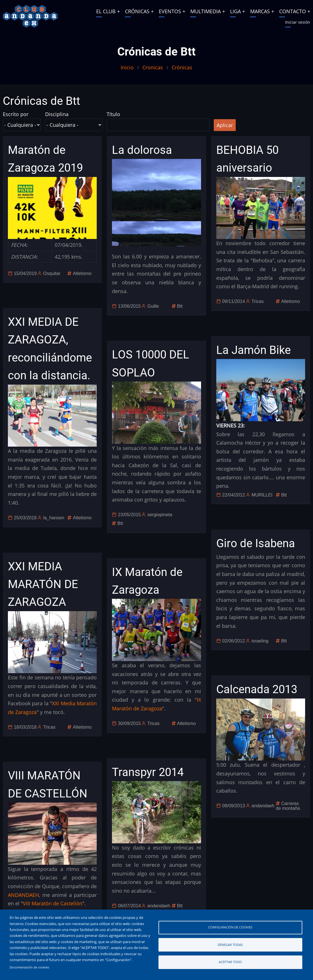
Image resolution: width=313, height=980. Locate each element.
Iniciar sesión (298, 22)
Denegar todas (230, 945)
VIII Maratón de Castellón (53, 903)
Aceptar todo (230, 962)
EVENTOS (170, 11)
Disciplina (57, 114)
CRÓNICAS (137, 11)
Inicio (127, 67)
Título (113, 114)
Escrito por (16, 114)
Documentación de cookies (29, 967)
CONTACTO (293, 11)
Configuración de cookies (230, 927)
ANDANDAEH (23, 895)
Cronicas (153, 67)
